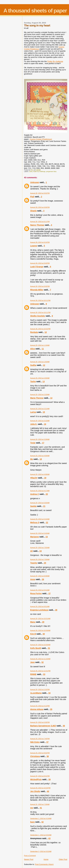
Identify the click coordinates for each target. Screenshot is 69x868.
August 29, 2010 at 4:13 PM (40, 706)
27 (49, 593)
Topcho (34, 563)
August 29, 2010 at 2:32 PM (40, 690)
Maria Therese (37, 398)
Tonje (33, 443)
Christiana (35, 756)
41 (41, 808)
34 (49, 693)
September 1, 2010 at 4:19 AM (41, 818)
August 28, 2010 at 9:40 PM (40, 263)
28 (56, 610)
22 (47, 522)
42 (43, 822)
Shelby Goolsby (38, 316)
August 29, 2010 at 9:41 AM (40, 590)
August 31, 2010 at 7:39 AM (40, 804)
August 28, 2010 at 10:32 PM (40, 329)
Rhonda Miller (37, 290)
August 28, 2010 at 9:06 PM (40, 207)
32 (43, 662)
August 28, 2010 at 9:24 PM (40, 242)
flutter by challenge (39, 172)
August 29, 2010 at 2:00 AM (40, 378)
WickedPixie (36, 779)
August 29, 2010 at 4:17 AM (40, 491)
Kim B (33, 634)
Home (46, 859)
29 (43, 622)
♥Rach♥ (34, 478)
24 (40, 551)
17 (43, 443)
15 (44, 412)
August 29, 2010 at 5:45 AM (40, 533)
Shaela (33, 211)
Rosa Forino (36, 593)
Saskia (33, 506)
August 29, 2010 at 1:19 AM (40, 345)
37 (47, 742)
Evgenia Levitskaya (39, 610)
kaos (33, 822)
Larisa (33, 412)
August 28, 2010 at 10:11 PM (40, 300)
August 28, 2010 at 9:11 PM (40, 222)
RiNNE (33, 674)
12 (44, 365)
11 (43, 349)
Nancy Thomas (37, 225)
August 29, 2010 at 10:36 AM (40, 630)
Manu (33, 622)
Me (32, 459)
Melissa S (35, 522)
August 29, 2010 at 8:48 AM (40, 576)
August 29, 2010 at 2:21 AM (40, 409)
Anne (33, 579)
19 (45, 478)
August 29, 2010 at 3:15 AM (40, 421)
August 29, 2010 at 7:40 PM (40, 739)
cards (31, 172)
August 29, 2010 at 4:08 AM (40, 474)
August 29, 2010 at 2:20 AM (40, 394)
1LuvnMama (36, 693)
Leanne (34, 246)
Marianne (35, 537)
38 (48, 756)
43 (49, 838)
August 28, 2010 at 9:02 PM (40, 193)
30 (44, 634)
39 (49, 779)
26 (43, 579)
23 (47, 537)
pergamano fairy (51, 172)
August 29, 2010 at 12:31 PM (40, 671)
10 (46, 332)
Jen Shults (35, 791)
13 (44, 381)
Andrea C (35, 494)
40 (48, 791)
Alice (33, 349)
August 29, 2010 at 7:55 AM (40, 548)
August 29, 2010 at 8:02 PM (40, 753)
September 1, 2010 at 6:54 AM (41, 835)
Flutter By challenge (55, 61)
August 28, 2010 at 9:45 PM (40, 286)
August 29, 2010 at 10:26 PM (40, 788)
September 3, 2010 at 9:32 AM (41, 851)
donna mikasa (37, 709)
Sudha (33, 365)
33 (44, 674)
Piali (32, 197)
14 (51, 398)
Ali (32, 551)
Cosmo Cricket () (41, 139)
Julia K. (34, 424)
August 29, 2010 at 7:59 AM (40, 559)
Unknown (35, 182)
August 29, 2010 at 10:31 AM (40, 619)
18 (41, 459)
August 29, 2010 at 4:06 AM (40, 456)
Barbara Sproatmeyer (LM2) (43, 726)
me (32, 808)
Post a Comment (30, 856)
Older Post (63, 859)
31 (49, 648)
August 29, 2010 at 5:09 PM (40, 722)
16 (45, 424)
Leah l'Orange (37, 267)
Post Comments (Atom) (44, 864)
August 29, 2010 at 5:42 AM (40, 519)
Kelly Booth (36, 648)
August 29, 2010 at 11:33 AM (40, 659)
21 (44, 506)
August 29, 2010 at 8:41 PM (40, 776)
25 (45, 563)
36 (64, 726)
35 (51, 709)
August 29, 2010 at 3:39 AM (40, 439)
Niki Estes (35, 742)
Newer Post (29, 859)
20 (47, 494)
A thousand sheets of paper (35, 11)
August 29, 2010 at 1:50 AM (40, 362)
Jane (33, 662)
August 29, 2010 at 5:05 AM (40, 503)
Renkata (34, 332)
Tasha (33, 381)
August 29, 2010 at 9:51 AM (40, 606)
